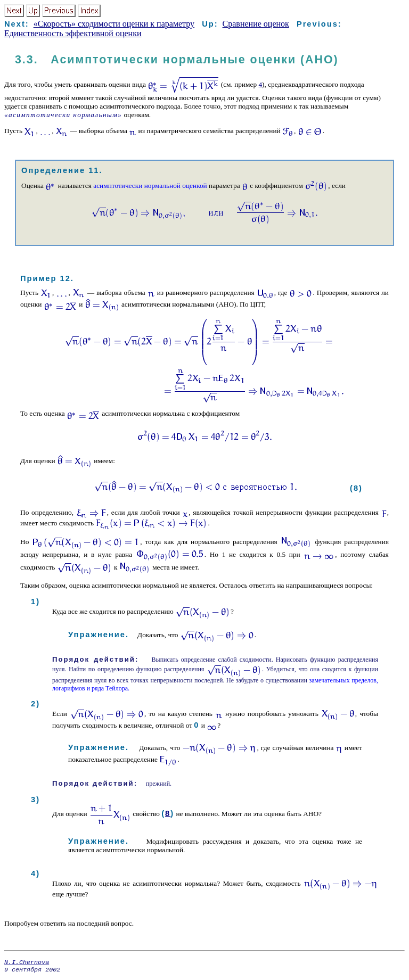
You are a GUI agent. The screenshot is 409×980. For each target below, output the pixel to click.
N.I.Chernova (27, 963)
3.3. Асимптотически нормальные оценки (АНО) (177, 60)
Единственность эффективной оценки (73, 33)
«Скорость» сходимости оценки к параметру (114, 24)
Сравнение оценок (256, 24)
